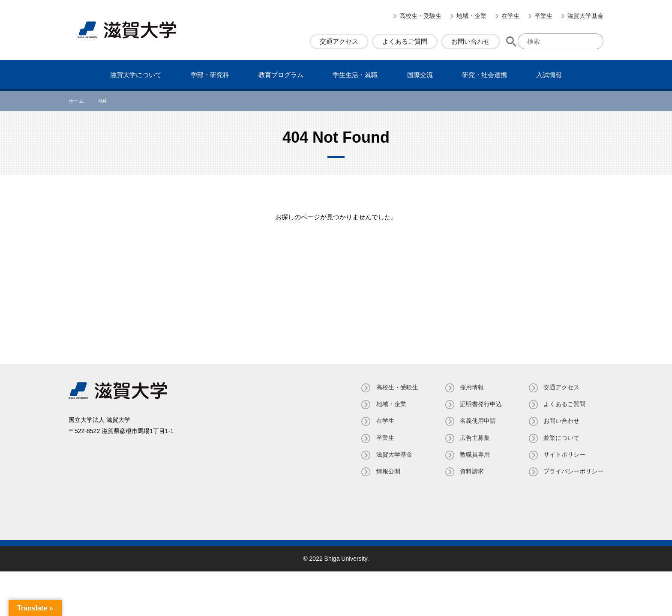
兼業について (561, 438)
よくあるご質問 (405, 41)
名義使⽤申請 (477, 421)
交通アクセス (339, 41)
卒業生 (543, 16)
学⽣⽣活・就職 (355, 75)
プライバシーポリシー (573, 471)
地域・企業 (471, 16)
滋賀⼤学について (136, 75)
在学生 (510, 16)
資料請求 (471, 471)
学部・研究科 (210, 75)
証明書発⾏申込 (480, 404)
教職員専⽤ (474, 455)
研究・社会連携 (484, 75)
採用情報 (471, 387)
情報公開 (387, 471)
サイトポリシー (564, 455)
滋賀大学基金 (585, 16)
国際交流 (420, 75)
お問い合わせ (471, 41)
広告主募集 (474, 438)
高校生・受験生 (420, 16)
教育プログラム (281, 75)
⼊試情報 (549, 75)
